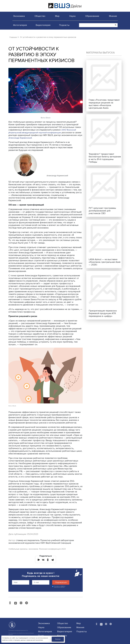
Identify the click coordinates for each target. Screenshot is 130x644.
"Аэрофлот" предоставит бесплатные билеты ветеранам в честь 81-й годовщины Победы (105, 158)
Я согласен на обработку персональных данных (60, 587)
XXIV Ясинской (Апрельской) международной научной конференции (42, 131)
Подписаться (61, 582)
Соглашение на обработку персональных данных (21, 634)
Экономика (19, 16)
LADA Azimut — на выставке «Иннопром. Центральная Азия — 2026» (105, 262)
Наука (72, 16)
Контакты (62, 636)
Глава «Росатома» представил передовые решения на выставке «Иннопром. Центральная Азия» (104, 104)
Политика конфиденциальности (18, 631)
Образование (92, 16)
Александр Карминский (20, 138)
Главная (13, 37)
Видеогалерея (43, 25)
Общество (40, 16)
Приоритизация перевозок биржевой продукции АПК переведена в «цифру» (103, 313)
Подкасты (64, 25)
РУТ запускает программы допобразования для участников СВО (102, 211)
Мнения (113, 16)
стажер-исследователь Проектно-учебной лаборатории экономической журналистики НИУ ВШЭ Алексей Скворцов (41, 542)
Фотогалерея (20, 25)
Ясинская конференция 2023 (52, 549)
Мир (57, 16)
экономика (33, 549)
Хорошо (58, 639)
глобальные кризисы (18, 549)
